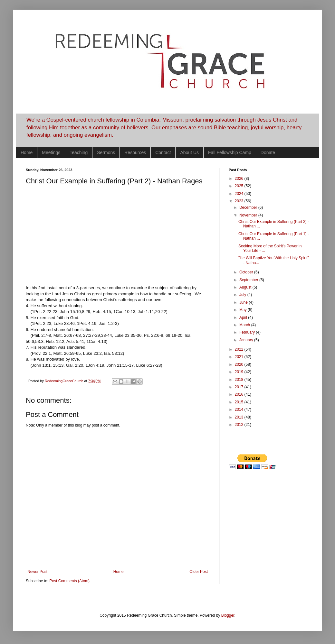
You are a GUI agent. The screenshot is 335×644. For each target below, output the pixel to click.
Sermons (106, 152)
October (247, 272)
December (249, 207)
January (247, 340)
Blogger (228, 615)
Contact (163, 152)
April (244, 317)
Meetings (51, 152)
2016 (240, 394)
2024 (240, 194)
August (246, 287)
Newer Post (37, 572)
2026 (240, 179)
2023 (240, 201)
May (244, 310)
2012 (240, 425)
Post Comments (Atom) (69, 581)
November (249, 215)
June (244, 302)
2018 (240, 380)
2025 (240, 186)
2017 (240, 387)
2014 (240, 409)
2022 (240, 349)
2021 (240, 357)
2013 (240, 417)
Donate (268, 152)
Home (27, 152)
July (243, 295)
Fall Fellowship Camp (230, 152)
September (249, 280)
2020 (240, 364)
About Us (189, 152)
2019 (240, 372)
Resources (135, 152)
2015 (240, 402)
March (245, 325)
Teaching (79, 152)
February (248, 332)
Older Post (199, 572)
